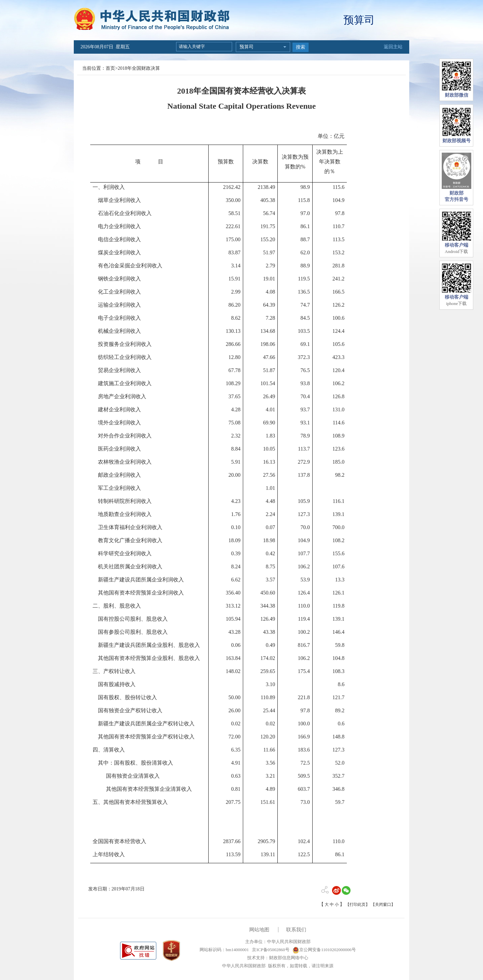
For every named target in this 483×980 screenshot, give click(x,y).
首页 (110, 68)
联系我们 (296, 930)
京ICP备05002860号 (270, 950)
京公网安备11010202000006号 (324, 950)
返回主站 (393, 47)
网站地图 (259, 930)
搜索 (301, 47)
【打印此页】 (358, 905)
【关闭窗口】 (383, 905)
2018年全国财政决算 (139, 68)
